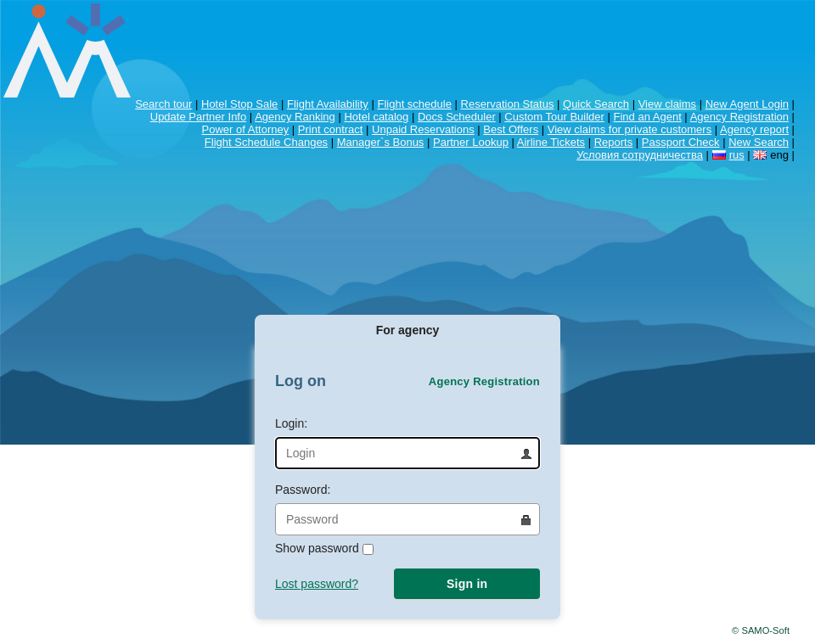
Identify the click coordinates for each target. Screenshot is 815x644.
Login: (407, 443)
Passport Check (681, 142)
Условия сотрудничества (640, 155)
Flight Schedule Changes (266, 142)
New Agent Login (747, 104)
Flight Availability (328, 104)
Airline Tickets (551, 142)
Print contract (331, 129)
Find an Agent (648, 117)
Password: (407, 509)
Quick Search (596, 104)
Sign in (467, 584)
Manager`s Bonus (381, 142)
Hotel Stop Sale (239, 104)
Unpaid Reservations (423, 129)
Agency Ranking (295, 117)
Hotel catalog (376, 117)
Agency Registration (739, 117)
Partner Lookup (471, 142)
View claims (667, 104)
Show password (324, 548)
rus (737, 155)
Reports (614, 142)
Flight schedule (414, 104)
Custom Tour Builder (554, 117)
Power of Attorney (246, 129)
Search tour (163, 104)
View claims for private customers (630, 129)
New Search (759, 142)
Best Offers (511, 129)
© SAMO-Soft (761, 630)
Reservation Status (508, 104)
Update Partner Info (198, 117)
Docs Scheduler (457, 117)
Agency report (754, 129)
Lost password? (317, 584)
